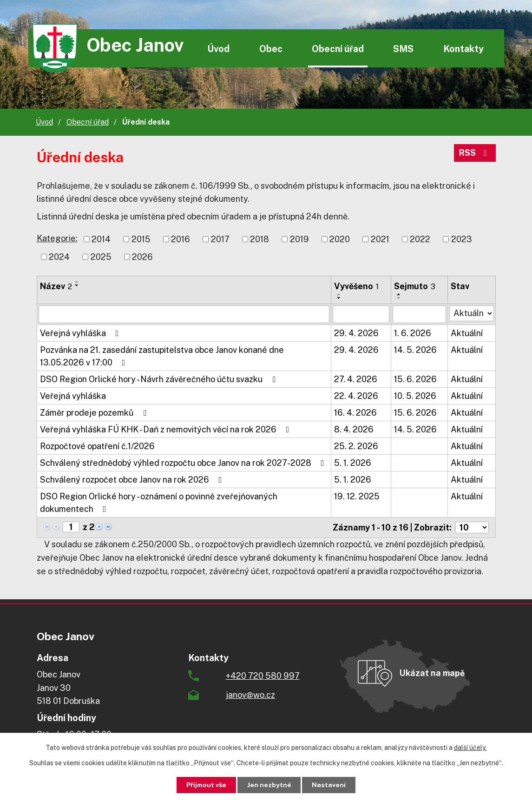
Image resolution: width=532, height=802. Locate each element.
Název (56, 286)
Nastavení (329, 785)
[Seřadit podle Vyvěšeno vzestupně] (339, 294)
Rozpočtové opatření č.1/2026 (97, 446)
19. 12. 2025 (357, 496)
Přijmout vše (206, 785)
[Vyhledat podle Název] (184, 314)
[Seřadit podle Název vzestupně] (77, 282)
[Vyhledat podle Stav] (472, 313)
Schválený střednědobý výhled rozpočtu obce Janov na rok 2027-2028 (184, 463)
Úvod (218, 49)
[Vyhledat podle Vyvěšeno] (361, 314)
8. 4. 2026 (354, 429)
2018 (259, 239)
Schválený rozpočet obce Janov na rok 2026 (133, 480)
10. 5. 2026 (415, 396)
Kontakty (463, 49)
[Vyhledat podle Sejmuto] (419, 314)
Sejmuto (415, 286)
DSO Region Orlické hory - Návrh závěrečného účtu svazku (160, 379)
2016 (181, 239)
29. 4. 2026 (356, 333)
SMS (403, 49)
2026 (142, 257)
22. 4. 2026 (356, 396)
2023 (462, 239)
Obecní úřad (338, 49)
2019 (299, 239)
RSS (475, 153)
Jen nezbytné (269, 785)
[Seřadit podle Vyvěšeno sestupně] (339, 298)
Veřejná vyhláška (81, 333)
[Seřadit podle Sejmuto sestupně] (399, 298)
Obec (271, 49)
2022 (420, 239)
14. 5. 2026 (415, 350)
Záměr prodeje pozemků (95, 413)
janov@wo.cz (250, 695)
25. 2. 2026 (356, 446)
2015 (141, 239)
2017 (220, 239)
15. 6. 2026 (415, 379)
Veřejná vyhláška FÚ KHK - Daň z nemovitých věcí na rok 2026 (167, 429)
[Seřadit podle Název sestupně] (77, 285)
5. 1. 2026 (353, 463)
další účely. (470, 748)
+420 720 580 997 (263, 676)
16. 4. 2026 (355, 413)
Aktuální (467, 333)
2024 (59, 257)
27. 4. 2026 (356, 379)
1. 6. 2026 (413, 333)
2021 (380, 239)
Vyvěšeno (356, 286)
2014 (101, 239)
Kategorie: (57, 238)
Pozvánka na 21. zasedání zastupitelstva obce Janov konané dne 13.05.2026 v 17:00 (162, 356)
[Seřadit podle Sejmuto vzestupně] (399, 294)
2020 (340, 239)
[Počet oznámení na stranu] (472, 527)
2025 (101, 257)
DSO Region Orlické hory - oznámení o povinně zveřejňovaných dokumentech (159, 503)
